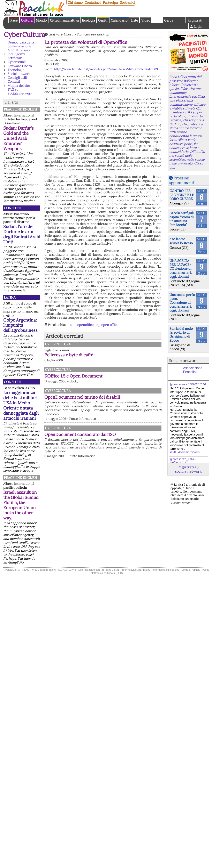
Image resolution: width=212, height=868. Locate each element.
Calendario (119, 20)
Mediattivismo (19, 50)
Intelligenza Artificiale (17, 56)
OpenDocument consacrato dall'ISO (80, 434)
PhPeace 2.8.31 (110, 570)
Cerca (169, 20)
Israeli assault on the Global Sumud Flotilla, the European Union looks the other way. (21, 505)
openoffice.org (88, 325)
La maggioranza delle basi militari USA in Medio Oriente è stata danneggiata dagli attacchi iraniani (21, 405)
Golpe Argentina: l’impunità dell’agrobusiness (20, 325)
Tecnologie (16, 70)
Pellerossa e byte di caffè (69, 355)
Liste (134, 20)
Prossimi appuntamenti (181, 180)
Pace (14, 20)
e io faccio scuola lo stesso (181, 241)
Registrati (195, 20)
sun (73, 325)
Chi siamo (75, 2)
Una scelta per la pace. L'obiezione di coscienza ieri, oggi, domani (182, 303)
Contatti (14, 81)
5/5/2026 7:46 (197, 384)
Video (146, 20)
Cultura (27, 20)
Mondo (41, 20)
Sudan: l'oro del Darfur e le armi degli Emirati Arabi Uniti (22, 234)
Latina (10, 297)
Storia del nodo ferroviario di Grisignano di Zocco (181, 334)
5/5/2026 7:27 (179, 463)
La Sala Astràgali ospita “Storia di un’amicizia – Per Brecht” (182, 219)
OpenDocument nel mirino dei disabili (82, 397)
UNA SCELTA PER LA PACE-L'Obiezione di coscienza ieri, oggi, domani (181, 269)
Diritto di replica (190, 570)
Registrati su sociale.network (188, 469)
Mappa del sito (19, 86)
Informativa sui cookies (166, 570)
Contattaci (93, 2)
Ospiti (103, 20)
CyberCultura (25, 35)
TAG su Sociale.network (20, 91)
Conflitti (13, 208)
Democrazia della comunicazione (21, 44)
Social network (19, 74)
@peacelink (177, 384)
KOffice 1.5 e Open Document (73, 376)
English (157, 20)
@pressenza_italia (182, 459)
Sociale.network (183, 360)
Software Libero (20, 66)
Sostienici (128, 2)
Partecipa (110, 2)
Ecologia (88, 20)
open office (110, 325)
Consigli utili (17, 78)
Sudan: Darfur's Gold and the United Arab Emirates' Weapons (18, 138)
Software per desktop (93, 34)
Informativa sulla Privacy (136, 570)
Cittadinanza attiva (64, 20)
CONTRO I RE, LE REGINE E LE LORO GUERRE (182, 195)
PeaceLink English (20, 109)
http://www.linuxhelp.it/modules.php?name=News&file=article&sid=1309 (106, 69)
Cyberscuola (17, 62)
